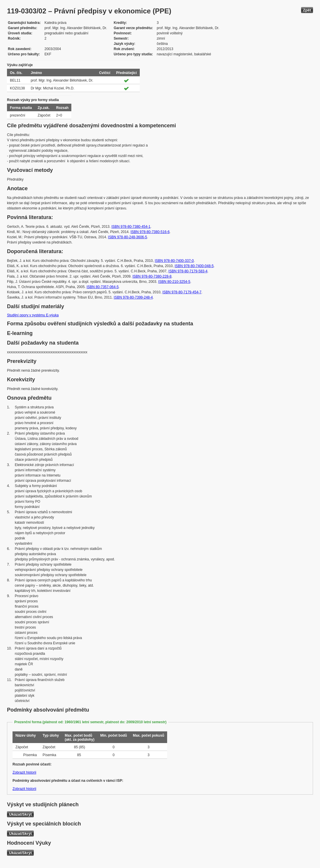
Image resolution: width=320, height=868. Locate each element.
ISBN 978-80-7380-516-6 (150, 232)
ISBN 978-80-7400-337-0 (174, 261)
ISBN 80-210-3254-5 (174, 282)
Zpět (307, 10)
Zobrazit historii (24, 772)
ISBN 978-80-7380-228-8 (152, 276)
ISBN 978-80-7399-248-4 (133, 297)
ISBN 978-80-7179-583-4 (188, 271)
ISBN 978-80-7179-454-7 (182, 292)
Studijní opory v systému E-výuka (33, 315)
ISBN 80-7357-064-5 (102, 287)
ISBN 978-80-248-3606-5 (128, 237)
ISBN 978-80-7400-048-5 (194, 266)
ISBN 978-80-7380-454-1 (131, 227)
